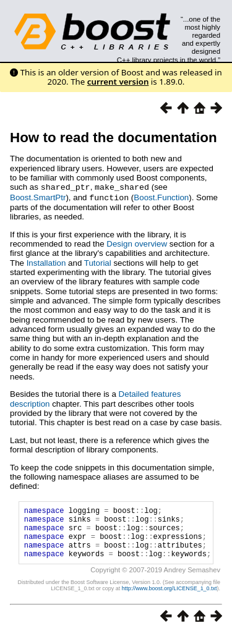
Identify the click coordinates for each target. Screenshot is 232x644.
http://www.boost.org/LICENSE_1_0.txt (170, 598)
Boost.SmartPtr (38, 197)
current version (118, 82)
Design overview (137, 243)
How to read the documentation (114, 138)
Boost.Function (161, 197)
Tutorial (98, 262)
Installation (46, 262)
